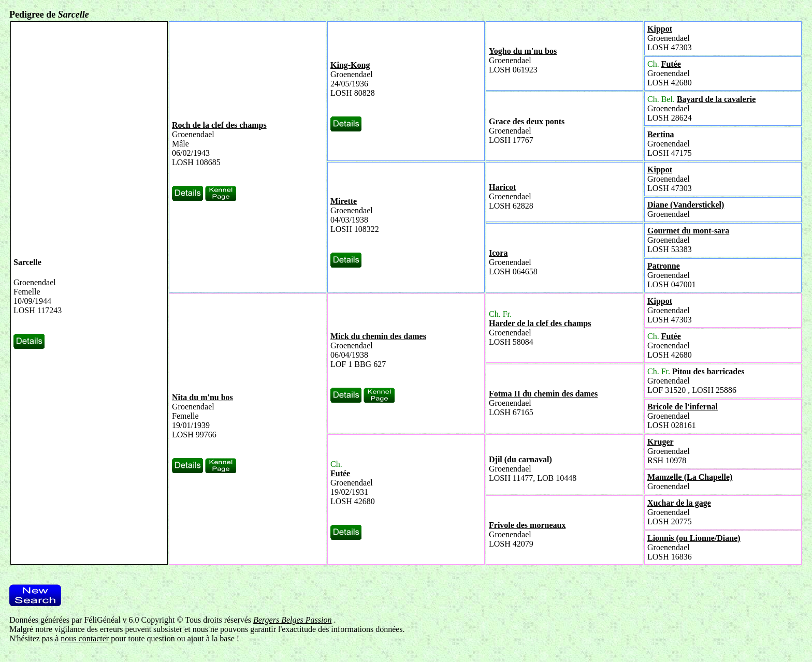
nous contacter (85, 638)
